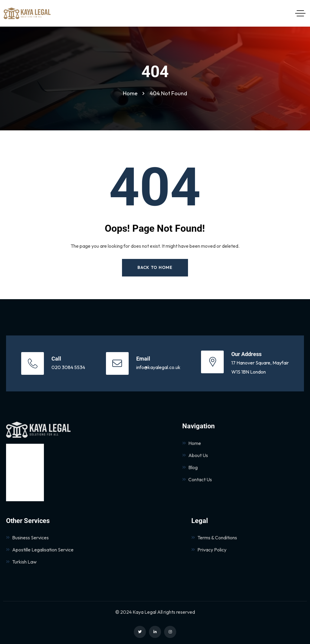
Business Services (27, 538)
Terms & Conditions (214, 538)
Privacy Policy (209, 550)
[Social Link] (140, 632)
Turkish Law (21, 562)
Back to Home (155, 267)
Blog (190, 467)
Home (192, 443)
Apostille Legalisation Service (40, 550)
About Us (195, 455)
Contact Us (197, 479)
